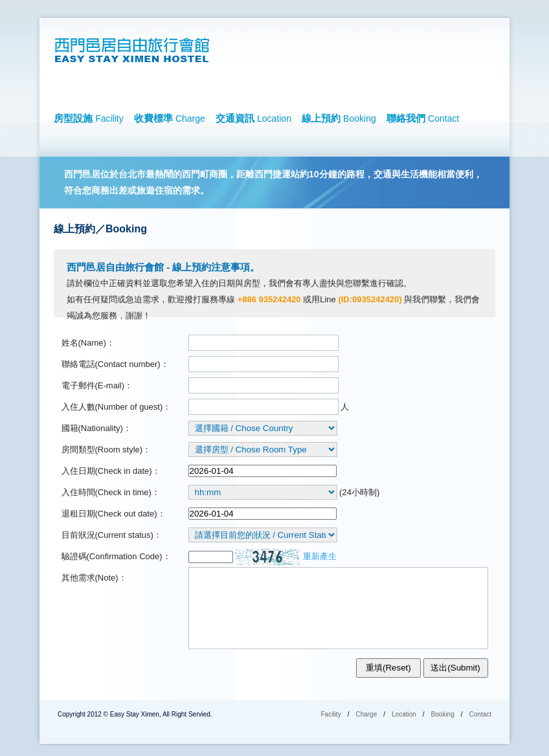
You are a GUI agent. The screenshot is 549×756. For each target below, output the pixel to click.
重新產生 (320, 556)
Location (404, 714)
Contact (480, 714)
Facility (331, 714)
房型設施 (89, 118)
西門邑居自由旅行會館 (136, 50)
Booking (443, 714)
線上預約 (339, 118)
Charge (366, 714)
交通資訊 (253, 118)
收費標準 (170, 118)
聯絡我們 (423, 118)
